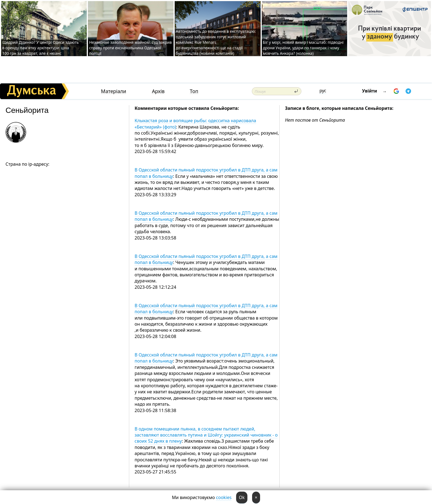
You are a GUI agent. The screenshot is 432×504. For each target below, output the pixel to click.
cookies (224, 497)
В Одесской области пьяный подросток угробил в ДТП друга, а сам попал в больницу (206, 173)
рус (323, 91)
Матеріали (114, 91)
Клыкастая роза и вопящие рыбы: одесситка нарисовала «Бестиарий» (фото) (195, 124)
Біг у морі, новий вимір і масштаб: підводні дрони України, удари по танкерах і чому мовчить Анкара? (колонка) (303, 48)
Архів (158, 91)
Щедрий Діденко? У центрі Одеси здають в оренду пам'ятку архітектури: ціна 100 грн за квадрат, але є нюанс (40, 48)
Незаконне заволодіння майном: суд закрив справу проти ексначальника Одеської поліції (130, 48)
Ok (242, 497)
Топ (194, 91)
